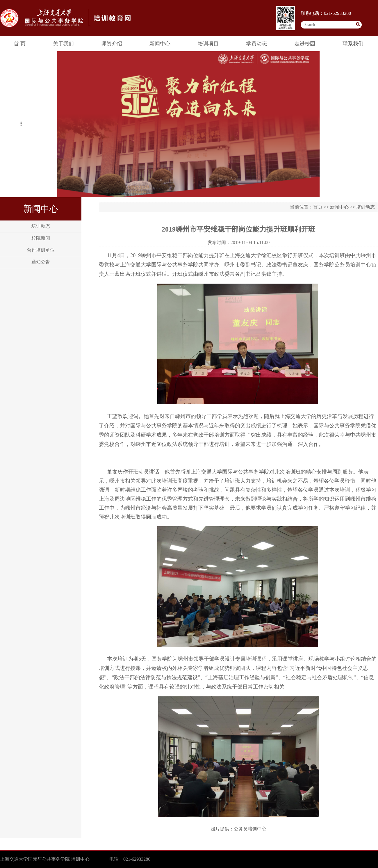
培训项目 (208, 44)
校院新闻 (41, 238)
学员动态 (256, 44)
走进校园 (305, 44)
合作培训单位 (41, 250)
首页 (318, 207)
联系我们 (353, 44)
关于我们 (63, 44)
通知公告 (41, 262)
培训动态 (41, 226)
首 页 (20, 44)
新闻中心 (160, 44)
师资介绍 (112, 44)
